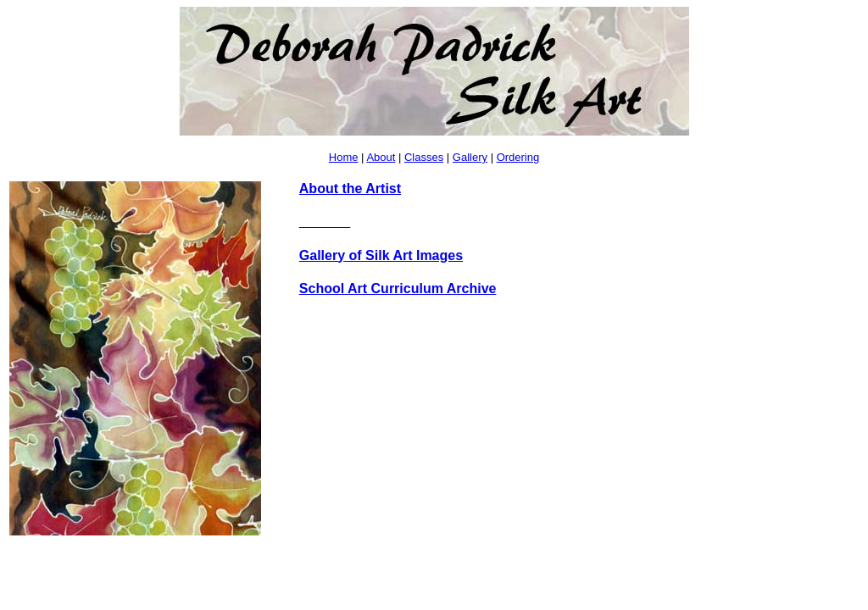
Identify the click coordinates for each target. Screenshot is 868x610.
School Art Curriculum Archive (398, 288)
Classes (424, 157)
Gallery (470, 157)
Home (344, 157)
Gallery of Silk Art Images (381, 255)
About (381, 157)
